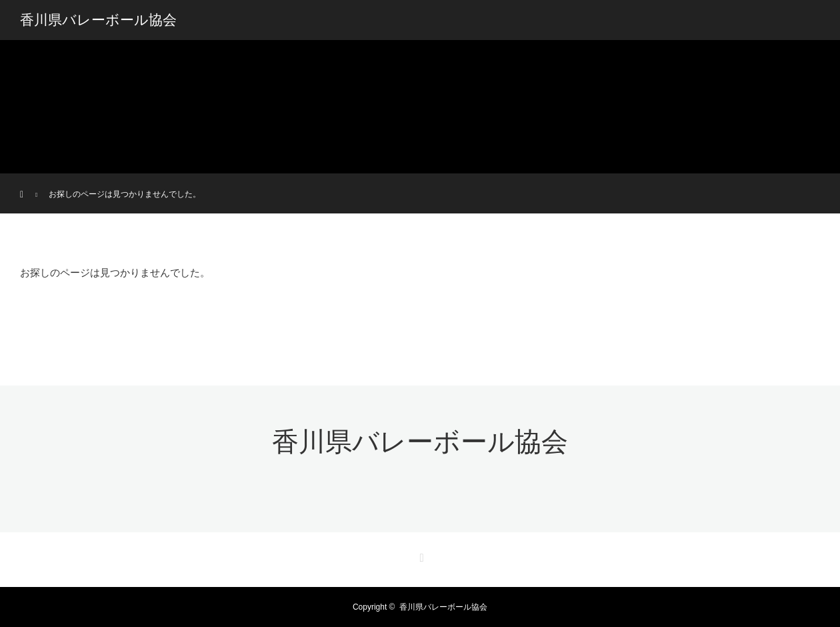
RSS (420, 556)
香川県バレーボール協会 (98, 20)
